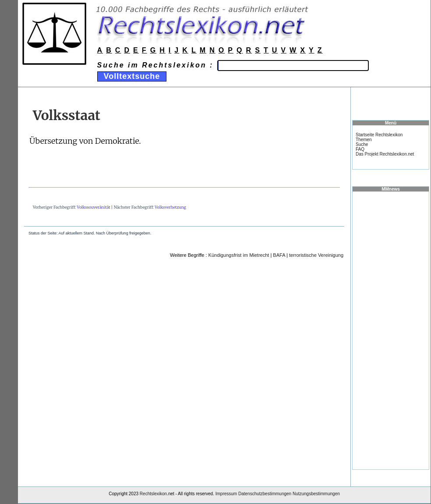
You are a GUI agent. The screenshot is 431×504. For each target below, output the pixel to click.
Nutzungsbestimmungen (316, 494)
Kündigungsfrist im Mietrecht (239, 255)
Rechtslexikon (153, 494)
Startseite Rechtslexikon (379, 135)
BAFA (279, 255)
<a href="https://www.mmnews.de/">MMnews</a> (391, 330)
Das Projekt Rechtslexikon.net (385, 154)
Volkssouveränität (94, 207)
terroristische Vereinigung (316, 255)
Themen (364, 140)
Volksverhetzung (170, 207)
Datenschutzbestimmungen (265, 494)
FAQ (360, 149)
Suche (362, 144)
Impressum (226, 494)
